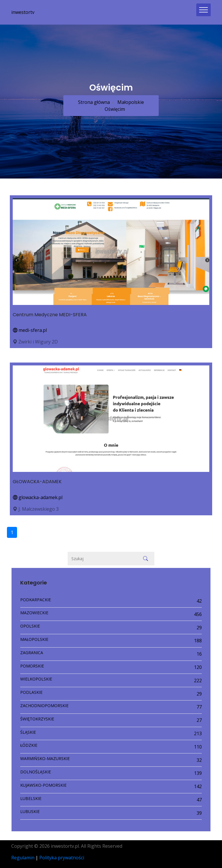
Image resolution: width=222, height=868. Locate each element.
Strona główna (94, 102)
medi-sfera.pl (30, 330)
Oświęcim (114, 109)
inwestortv (23, 12)
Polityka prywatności (62, 858)
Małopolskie (130, 102)
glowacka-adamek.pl (38, 497)
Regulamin (23, 858)
